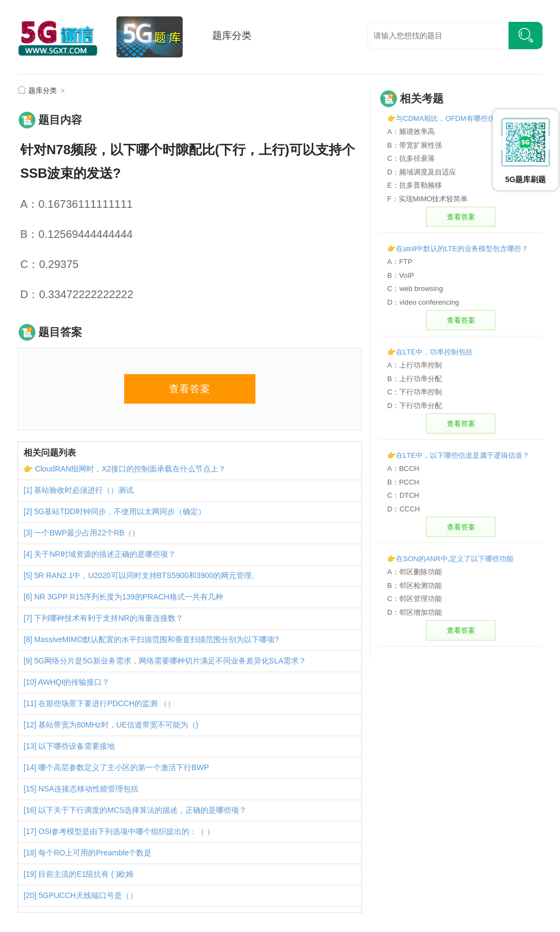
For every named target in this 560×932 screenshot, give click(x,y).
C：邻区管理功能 (415, 599)
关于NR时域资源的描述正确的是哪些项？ (104, 554)
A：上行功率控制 (415, 365)
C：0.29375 (49, 264)
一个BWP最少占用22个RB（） (87, 533)
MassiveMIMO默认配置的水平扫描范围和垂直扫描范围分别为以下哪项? (156, 639)
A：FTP (400, 262)
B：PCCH (403, 482)
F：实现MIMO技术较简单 (427, 199)
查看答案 (190, 389)
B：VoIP (401, 275)
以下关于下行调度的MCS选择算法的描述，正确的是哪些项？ (142, 810)
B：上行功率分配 (415, 379)
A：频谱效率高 (411, 132)
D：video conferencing (423, 302)
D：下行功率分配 (415, 406)
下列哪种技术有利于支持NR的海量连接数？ (108, 618)
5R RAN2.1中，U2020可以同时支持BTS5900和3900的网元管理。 (147, 575)
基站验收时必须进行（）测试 (84, 490)
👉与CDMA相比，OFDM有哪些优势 (445, 118)
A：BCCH (403, 468)
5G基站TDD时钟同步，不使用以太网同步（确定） (119, 511)
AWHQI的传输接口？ (74, 682)
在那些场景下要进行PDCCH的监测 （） (107, 703)
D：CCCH (404, 509)
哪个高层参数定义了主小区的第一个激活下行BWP (124, 767)
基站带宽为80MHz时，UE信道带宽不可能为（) (118, 725)
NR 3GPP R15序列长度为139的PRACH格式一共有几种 (128, 597)
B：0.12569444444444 (77, 234)
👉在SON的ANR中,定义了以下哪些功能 (450, 559)
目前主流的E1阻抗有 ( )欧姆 (86, 874)
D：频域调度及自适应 (422, 172)
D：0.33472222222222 (77, 294)
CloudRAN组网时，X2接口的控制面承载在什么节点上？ (130, 469)
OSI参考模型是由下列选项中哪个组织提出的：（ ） (126, 831)
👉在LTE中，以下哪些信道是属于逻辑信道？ (458, 455)
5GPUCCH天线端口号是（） (87, 895)
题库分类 (232, 36)
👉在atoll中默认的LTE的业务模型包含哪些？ (458, 249)
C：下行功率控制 (415, 392)
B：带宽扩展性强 (415, 145)
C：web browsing (415, 289)
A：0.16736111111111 (77, 204)
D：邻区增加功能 (415, 612)
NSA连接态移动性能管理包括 (88, 789)
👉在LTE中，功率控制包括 (430, 352)
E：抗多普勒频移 (415, 185)
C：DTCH (403, 495)
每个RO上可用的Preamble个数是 (95, 853)
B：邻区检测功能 (415, 586)
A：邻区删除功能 (415, 572)
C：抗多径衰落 (411, 158)
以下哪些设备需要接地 (77, 746)
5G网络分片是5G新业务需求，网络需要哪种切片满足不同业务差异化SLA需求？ (170, 661)
